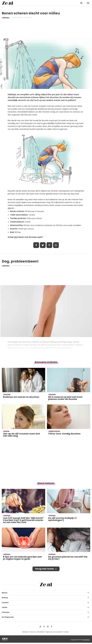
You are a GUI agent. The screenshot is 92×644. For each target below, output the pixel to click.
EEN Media (86, 640)
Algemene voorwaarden (54, 632)
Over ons (33, 632)
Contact (66, 632)
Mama (5, 593)
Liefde (4, 607)
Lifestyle (6, 612)
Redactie (26, 632)
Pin (49, 245)
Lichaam (6, 18)
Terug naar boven (44, 569)
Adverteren (41, 632)
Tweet (43, 245)
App (56, 245)
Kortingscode (8, 617)
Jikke (30, 18)
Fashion (5, 603)
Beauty (5, 598)
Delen (36, 245)
